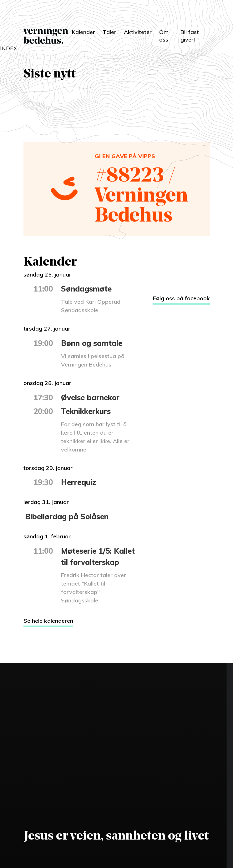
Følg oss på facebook (181, 298)
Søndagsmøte (86, 289)
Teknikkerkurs (86, 411)
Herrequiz (79, 482)
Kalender (84, 32)
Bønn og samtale (92, 343)
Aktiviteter (138, 32)
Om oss (164, 36)
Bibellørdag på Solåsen (67, 516)
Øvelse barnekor (90, 397)
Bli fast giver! (190, 36)
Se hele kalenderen (48, 621)
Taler (109, 32)
